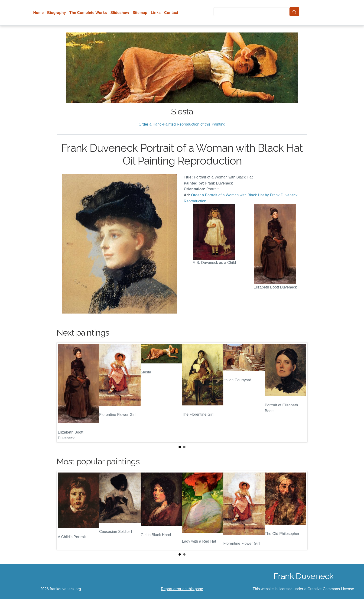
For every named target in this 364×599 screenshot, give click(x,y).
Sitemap (140, 13)
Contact (171, 13)
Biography (57, 13)
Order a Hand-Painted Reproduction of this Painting (182, 124)
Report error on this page (182, 589)
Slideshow (120, 13)
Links (156, 13)
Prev (64, 392)
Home (38, 13)
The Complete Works (88, 13)
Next (300, 392)
